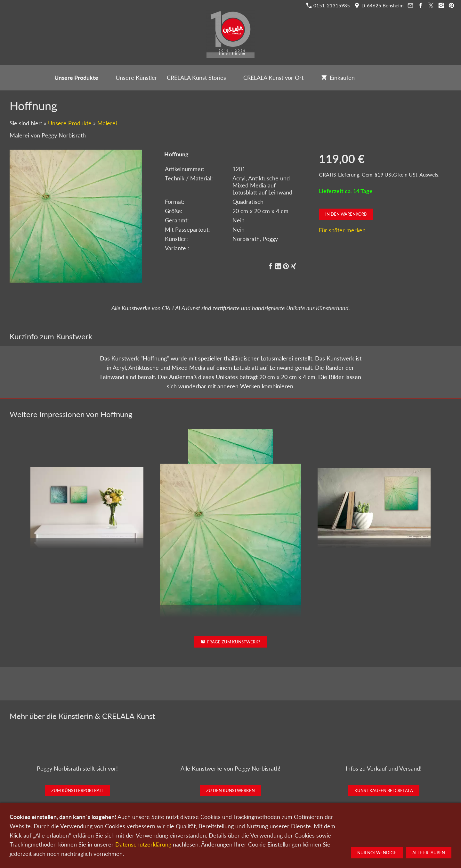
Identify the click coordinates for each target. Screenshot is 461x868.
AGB (306, 834)
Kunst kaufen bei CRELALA (384, 790)
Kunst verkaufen (162, 834)
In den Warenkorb (346, 214)
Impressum (285, 834)
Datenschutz (257, 834)
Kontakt (191, 834)
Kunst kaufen (129, 834)
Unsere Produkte (70, 123)
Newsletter (229, 834)
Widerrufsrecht (331, 834)
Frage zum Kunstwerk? (231, 642)
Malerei (107, 123)
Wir (209, 834)
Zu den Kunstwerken (230, 790)
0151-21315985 (328, 5)
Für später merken (342, 230)
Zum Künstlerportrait (77, 790)
